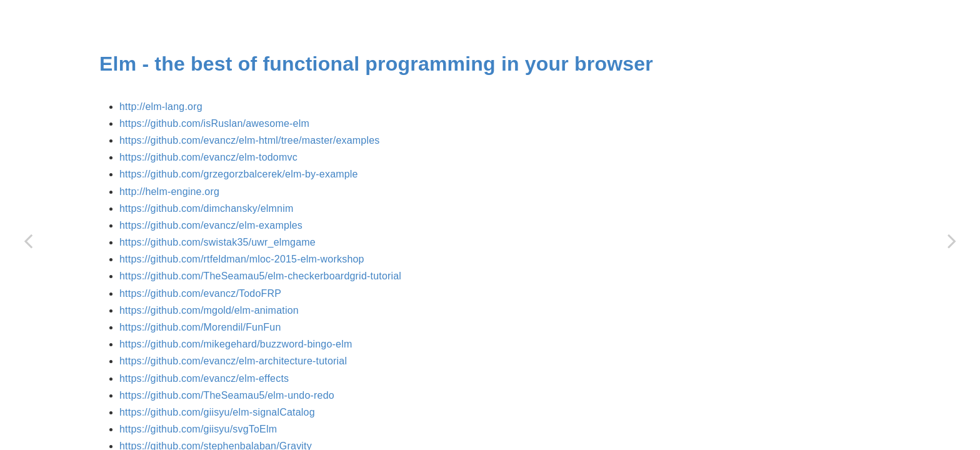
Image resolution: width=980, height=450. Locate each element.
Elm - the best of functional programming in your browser (376, 64)
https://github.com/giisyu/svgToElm (198, 429)
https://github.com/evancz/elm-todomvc (208, 157)
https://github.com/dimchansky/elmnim (206, 208)
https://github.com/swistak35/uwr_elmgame (217, 242)
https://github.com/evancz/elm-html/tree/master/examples (250, 140)
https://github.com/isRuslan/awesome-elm (214, 123)
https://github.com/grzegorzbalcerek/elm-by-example (239, 174)
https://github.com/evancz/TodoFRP (200, 293)
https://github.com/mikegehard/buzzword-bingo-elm (236, 344)
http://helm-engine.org (169, 192)
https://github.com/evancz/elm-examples (211, 225)
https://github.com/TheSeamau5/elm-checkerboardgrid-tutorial (260, 276)
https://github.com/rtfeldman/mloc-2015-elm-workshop (242, 259)
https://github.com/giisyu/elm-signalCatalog (217, 412)
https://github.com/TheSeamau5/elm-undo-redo (227, 395)
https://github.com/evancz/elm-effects (204, 378)
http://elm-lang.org (161, 107)
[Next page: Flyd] (952, 241)
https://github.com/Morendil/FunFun (200, 327)
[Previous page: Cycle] (28, 241)
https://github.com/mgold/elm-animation (209, 310)
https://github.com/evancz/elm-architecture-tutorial (233, 361)
